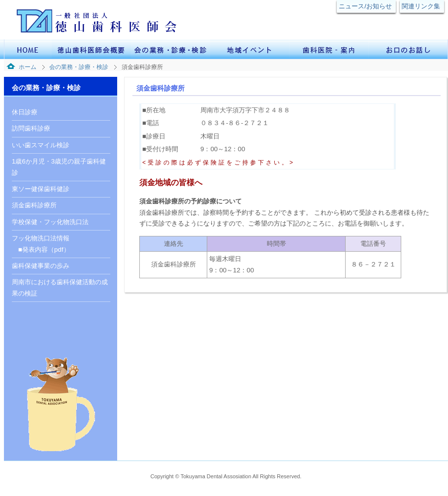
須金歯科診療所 (34, 205)
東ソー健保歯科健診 (41, 189)
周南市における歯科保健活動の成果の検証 (60, 287)
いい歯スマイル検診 (41, 145)
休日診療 (25, 112)
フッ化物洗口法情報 (41, 238)
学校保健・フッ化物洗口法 (50, 222)
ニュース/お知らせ (365, 6)
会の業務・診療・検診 (79, 67)
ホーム (28, 67)
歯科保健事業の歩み (41, 266)
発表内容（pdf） (46, 249)
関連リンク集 (421, 6)
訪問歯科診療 (31, 128)
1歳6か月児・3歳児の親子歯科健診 (59, 167)
